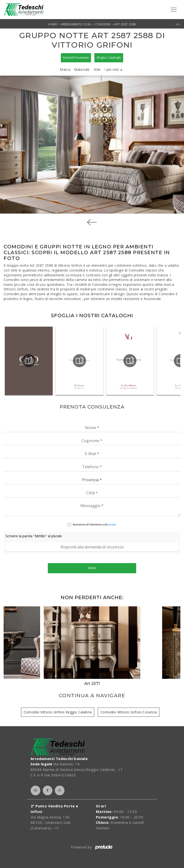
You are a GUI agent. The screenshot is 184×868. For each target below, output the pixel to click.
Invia (92, 568)
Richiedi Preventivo (76, 58)
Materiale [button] (82, 69)
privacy (112, 524)
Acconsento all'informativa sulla (94, 524)
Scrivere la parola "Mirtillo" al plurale (34, 536)
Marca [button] (65, 69)
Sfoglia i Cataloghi (109, 58)
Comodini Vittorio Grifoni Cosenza (129, 712)
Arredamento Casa (76, 24)
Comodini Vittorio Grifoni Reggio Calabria (58, 712)
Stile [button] (97, 69)
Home (53, 24)
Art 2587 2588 (125, 24)
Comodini (103, 24)
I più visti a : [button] (114, 69)
